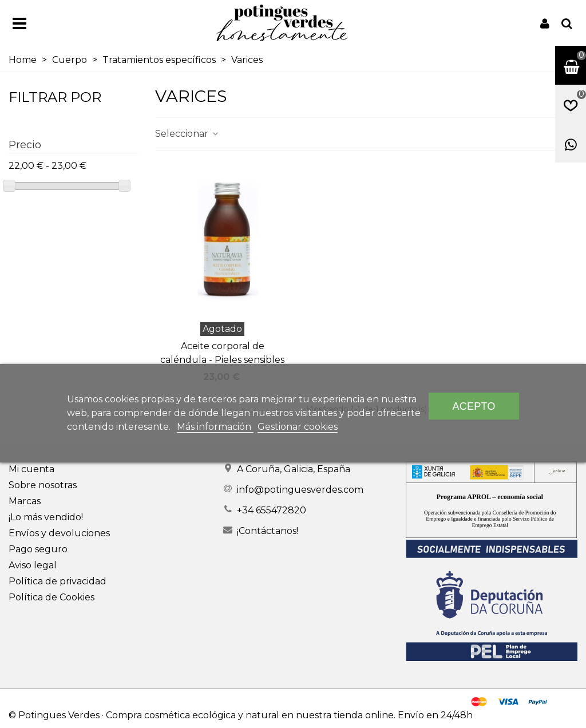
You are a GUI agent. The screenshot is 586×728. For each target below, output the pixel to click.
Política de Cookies (52, 597)
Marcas (25, 501)
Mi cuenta (31, 469)
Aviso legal (33, 565)
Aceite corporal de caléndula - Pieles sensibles (222, 353)
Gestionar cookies (298, 427)
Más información (215, 427)
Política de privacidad (58, 581)
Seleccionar (187, 134)
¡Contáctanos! (268, 531)
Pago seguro (38, 549)
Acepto (474, 406)
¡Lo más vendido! (46, 517)
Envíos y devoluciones (59, 533)
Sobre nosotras (43, 485)
